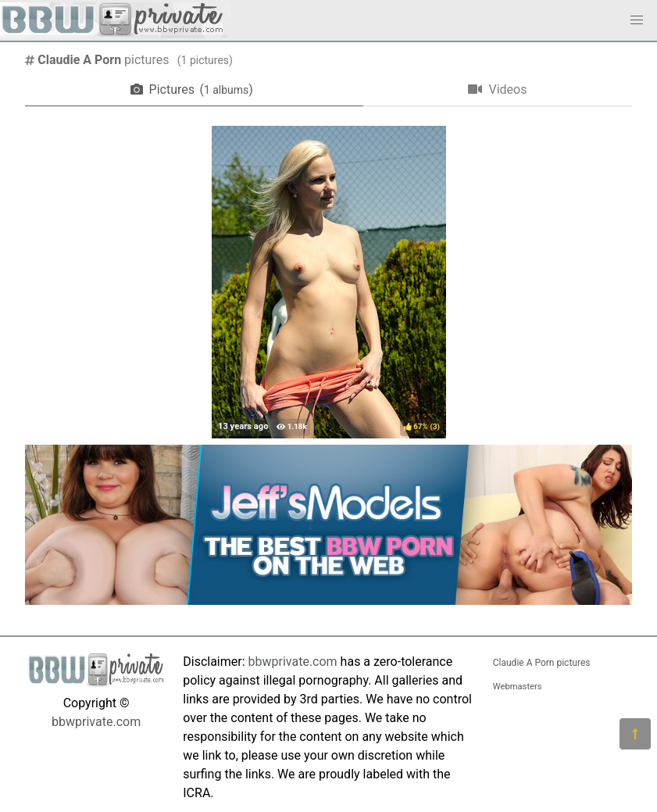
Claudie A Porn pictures (542, 663)
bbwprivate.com (96, 722)
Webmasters (518, 687)
